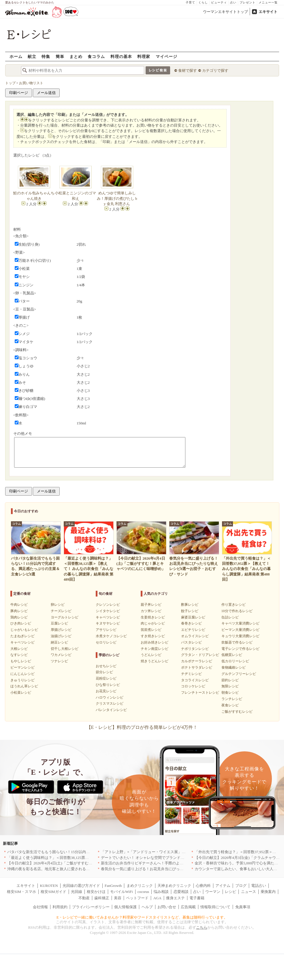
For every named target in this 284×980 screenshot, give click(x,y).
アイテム (223, 886)
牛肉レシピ (19, 605)
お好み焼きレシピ (155, 642)
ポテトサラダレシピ (197, 667)
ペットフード (137, 898)
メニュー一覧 (268, 2)
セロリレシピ (106, 642)
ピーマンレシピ (22, 667)
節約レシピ (230, 680)
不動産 (84, 898)
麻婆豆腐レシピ (193, 617)
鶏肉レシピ (19, 617)
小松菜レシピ (21, 693)
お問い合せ (167, 907)
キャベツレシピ (22, 642)
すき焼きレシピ (153, 636)
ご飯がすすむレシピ (237, 712)
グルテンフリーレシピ (239, 674)
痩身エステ (175, 898)
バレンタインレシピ (111, 710)
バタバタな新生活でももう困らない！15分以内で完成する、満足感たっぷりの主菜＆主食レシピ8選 (91, 852)
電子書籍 (197, 898)
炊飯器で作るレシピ (237, 642)
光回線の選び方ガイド (81, 886)
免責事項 (243, 907)
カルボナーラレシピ (197, 661)
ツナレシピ (59, 661)
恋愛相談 (181, 892)
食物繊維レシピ (234, 667)
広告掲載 (188, 907)
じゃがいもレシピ (24, 630)
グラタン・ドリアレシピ (200, 655)
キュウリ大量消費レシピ (240, 636)
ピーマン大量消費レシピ (240, 630)
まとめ (76, 56)
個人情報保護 (125, 907)
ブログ (241, 886)
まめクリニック (140, 886)
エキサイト (268, 12)
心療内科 (203, 886)
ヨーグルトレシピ (65, 617)
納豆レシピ (59, 642)
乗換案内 (268, 892)
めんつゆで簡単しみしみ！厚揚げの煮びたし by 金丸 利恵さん (117, 198)
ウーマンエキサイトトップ (225, 12)
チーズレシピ (61, 611)
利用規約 (60, 907)
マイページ (167, 56)
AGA (157, 898)
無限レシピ (230, 686)
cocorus (143, 892)
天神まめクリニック (174, 886)
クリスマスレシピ (110, 704)
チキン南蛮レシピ (155, 649)
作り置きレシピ (234, 605)
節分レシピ (104, 672)
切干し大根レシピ (65, 649)
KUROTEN (49, 886)
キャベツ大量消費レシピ (240, 623)
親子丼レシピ (151, 605)
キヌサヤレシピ (108, 623)
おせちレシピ (106, 666)
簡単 (60, 56)
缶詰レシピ (230, 617)
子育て (190, 2)
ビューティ (219, 2)
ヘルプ (147, 907)
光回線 (77, 892)
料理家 (144, 56)
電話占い (259, 886)
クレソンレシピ (108, 605)
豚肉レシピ (19, 611)
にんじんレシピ (22, 674)
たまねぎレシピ (22, 636)
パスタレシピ (191, 642)
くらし (203, 2)
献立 (32, 56)
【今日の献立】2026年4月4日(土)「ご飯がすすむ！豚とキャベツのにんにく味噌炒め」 (80, 863)
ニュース (249, 892)
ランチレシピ (232, 699)
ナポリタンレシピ (195, 649)
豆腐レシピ (59, 623)
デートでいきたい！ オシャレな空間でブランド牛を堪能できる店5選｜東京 (164, 858)
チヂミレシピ (191, 674)
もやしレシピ (21, 661)
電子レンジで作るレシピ (240, 649)
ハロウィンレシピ (110, 697)
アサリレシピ (106, 630)
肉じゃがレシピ (153, 623)
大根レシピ (19, 649)
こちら (202, 927)
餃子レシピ (190, 611)
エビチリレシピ (193, 630)
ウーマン (213, 892)
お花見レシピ (106, 691)
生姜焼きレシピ (153, 617)
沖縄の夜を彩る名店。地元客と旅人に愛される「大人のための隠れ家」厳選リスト (77, 869)
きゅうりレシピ (22, 680)
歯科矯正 (102, 898)
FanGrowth (113, 886)
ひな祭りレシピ (108, 685)
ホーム (16, 56)
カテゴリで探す (215, 70)
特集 (46, 56)
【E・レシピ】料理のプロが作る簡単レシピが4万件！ (142, 727)
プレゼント (248, 2)
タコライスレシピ (195, 680)
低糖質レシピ (232, 655)
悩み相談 (161, 892)
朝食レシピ (230, 693)
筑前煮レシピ (151, 630)
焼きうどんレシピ (155, 661)
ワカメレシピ (61, 655)
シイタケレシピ (108, 611)
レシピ (231, 892)
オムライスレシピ (195, 636)
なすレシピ (19, 655)
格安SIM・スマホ (21, 892)
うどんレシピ (151, 655)
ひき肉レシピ (21, 623)
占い (233, 2)
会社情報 (40, 907)
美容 (118, 898)
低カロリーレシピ (235, 661)
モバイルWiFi (121, 892)
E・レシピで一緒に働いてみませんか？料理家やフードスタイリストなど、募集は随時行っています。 (142, 917)
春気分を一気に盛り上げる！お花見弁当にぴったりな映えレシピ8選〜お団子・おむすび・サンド (183, 869)
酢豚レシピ (190, 605)
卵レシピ (58, 605)
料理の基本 (121, 56)
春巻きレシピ (191, 623)
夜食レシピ (230, 705)
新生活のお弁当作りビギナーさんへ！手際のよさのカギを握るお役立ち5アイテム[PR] (173, 863)
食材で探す (188, 70)
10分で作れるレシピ (237, 611)
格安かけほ (96, 892)
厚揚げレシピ (61, 630)
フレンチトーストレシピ (200, 693)
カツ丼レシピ (151, 611)
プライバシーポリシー (91, 907)
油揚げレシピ (61, 636)
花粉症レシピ (106, 678)
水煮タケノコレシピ (111, 636)
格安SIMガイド (53, 892)
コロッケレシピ (193, 686)
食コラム (96, 56)
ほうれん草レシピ (24, 686)
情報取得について (215, 907)
